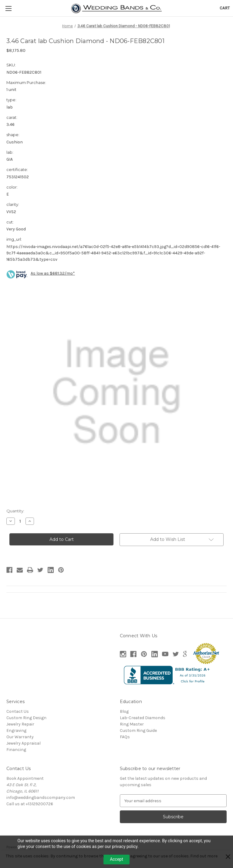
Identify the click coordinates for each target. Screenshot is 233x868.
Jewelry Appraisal (24, 743)
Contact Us (18, 711)
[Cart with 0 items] (225, 8)
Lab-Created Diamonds (143, 718)
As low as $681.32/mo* (53, 273)
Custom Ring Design (26, 718)
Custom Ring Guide (138, 731)
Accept (116, 859)
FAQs (125, 737)
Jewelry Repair (20, 724)
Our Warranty (20, 737)
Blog (124, 711)
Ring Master (132, 724)
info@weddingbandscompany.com (41, 798)
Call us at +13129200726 (30, 804)
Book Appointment (25, 778)
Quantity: (15, 511)
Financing (16, 750)
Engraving (16, 731)
